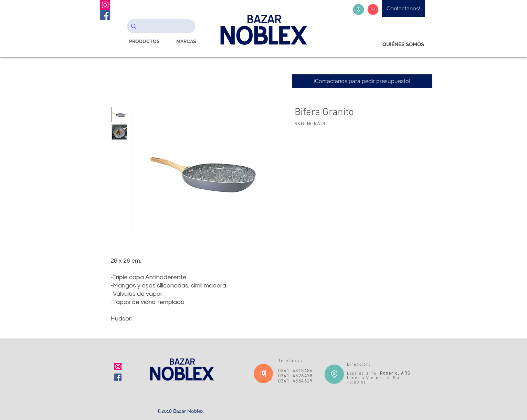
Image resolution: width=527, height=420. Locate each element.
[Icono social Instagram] (118, 366)
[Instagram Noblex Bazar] (105, 5)
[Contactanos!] (403, 9)
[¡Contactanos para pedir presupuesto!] (362, 81)
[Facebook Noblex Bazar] (105, 15)
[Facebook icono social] (118, 377)
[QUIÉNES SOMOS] (403, 45)
